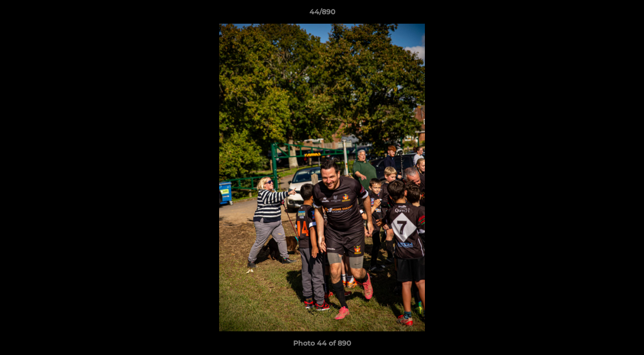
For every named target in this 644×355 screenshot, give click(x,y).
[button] (626, 14)
